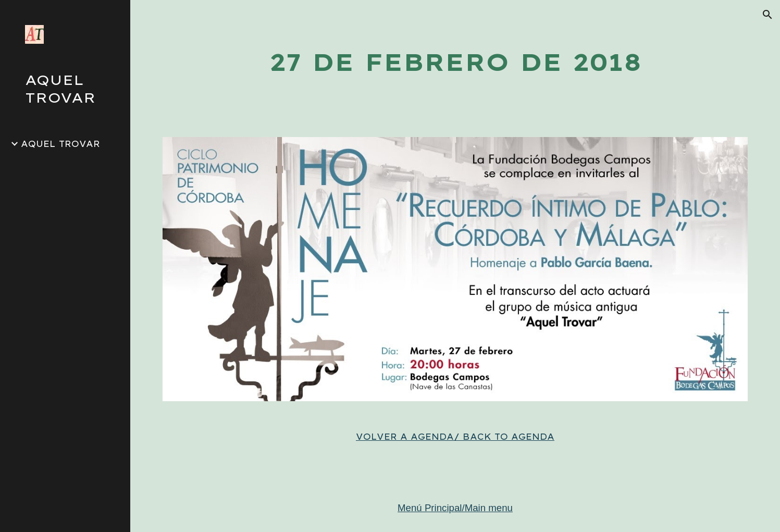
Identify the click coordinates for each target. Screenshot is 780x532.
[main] (455, 62)
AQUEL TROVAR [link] (60, 144)
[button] (767, 15)
